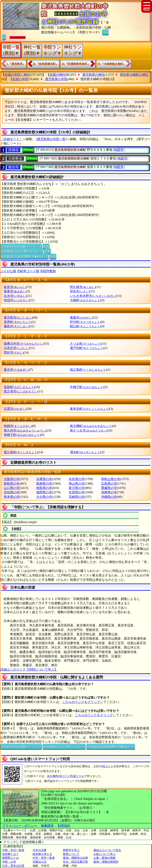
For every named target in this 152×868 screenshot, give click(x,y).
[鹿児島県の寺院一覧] (51, 139)
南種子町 (22, 435)
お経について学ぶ (104, 854)
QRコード (107, 766)
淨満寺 (13, 150)
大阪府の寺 (12, 479)
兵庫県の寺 (44, 479)
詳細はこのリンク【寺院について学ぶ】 (29, 670)
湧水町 (85, 452)
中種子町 (87, 387)
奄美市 (15, 291)
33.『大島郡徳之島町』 (112, 64)
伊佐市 (80, 291)
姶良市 (15, 287)
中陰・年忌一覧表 (13, 850)
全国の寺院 (20, 79)
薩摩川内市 (24, 344)
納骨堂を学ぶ (71, 850)
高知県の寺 (12, 492)
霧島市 (16, 326)
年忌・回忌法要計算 (75, 862)
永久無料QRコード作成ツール (65, 776)
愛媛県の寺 (109, 488)
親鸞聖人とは (10, 858)
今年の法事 (40, 850)
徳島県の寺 (44, 488)
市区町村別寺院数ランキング (21, 246)
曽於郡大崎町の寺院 (95, 79)
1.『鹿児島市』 (16, 64)
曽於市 (14, 352)
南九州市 (25, 430)
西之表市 (21, 391)
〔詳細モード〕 (11, 139)
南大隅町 (91, 426)
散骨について (71, 854)
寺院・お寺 (9, 862)
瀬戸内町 (87, 348)
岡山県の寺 (77, 484)
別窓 (46, 246)
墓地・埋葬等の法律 (75, 858)
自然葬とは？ (10, 854)
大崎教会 (15, 159)
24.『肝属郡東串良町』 (76, 64)
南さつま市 (88, 430)
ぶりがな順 (8, 271)
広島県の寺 (109, 484)
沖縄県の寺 (109, 497)
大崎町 (85, 300)
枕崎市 (18, 426)
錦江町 (85, 326)
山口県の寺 (12, 488)
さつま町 (85, 344)
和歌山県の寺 (111, 479)
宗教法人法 (40, 862)
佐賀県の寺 (77, 492)
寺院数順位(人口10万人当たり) (22, 251)
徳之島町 (88, 370)
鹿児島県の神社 (93, 75)
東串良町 (90, 409)
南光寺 (13, 167)
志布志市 (17, 348)
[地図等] (119, 150)
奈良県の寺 (77, 479)
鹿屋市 (81, 318)
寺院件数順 (48, 271)
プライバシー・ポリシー (20, 826)
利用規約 (64, 826)
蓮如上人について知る (107, 850)
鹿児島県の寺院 (56, 79)
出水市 (15, 296)
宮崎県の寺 (77, 497)
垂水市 (16, 370)
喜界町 (18, 322)
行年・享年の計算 (13, 866)
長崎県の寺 (109, 492)
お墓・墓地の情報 (104, 858)
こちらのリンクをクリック (81, 702)
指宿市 (16, 300)
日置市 (15, 409)
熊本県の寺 (12, 497)
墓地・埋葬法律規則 (106, 862)
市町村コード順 (28, 271)
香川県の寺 (77, 488)
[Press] (28, 150)
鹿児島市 (18, 318)
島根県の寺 (44, 484)
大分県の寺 (44, 497)
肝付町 (85, 322)
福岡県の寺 (44, 492)
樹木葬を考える (42, 854)
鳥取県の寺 (12, 484)
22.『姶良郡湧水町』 (46, 64)
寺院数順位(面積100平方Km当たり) (25, 256)
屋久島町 (21, 452)
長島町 (19, 387)
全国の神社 (57, 75)
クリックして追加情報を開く (24, 842)
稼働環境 (47, 826)
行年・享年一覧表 (44, 858)
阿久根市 (83, 287)
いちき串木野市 (93, 296)
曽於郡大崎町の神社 (134, 75)
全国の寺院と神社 (17, 75)
